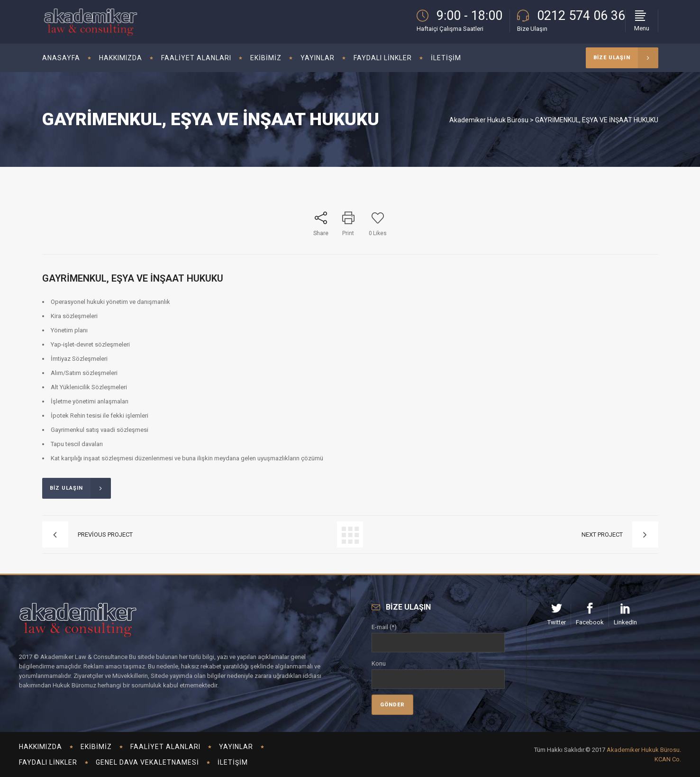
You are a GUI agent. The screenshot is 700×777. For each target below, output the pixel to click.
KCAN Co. (668, 759)
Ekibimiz (96, 747)
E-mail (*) (438, 635)
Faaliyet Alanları (165, 747)
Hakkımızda (41, 747)
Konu (438, 671)
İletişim (233, 762)
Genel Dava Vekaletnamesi (147, 762)
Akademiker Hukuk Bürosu (489, 120)
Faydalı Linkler (48, 762)
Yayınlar (236, 747)
